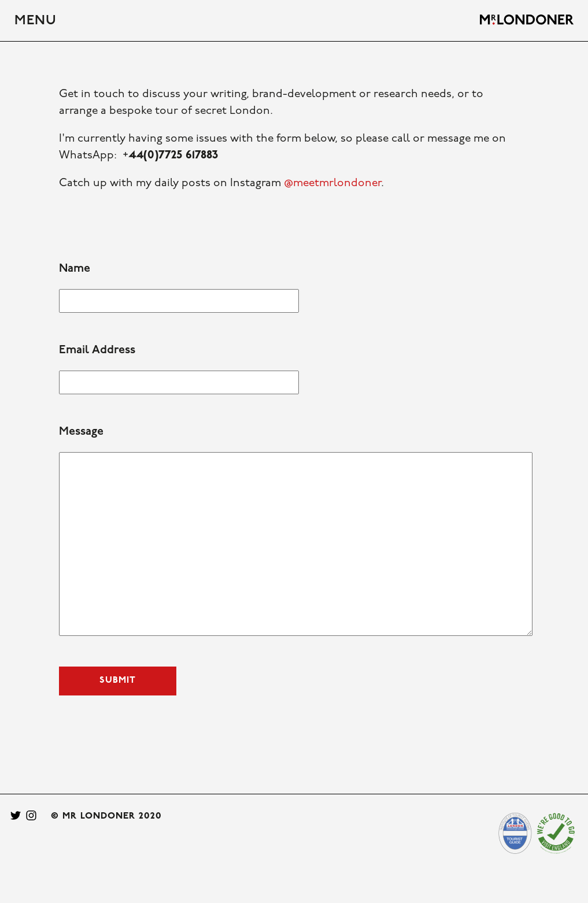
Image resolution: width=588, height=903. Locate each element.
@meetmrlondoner (332, 184)
